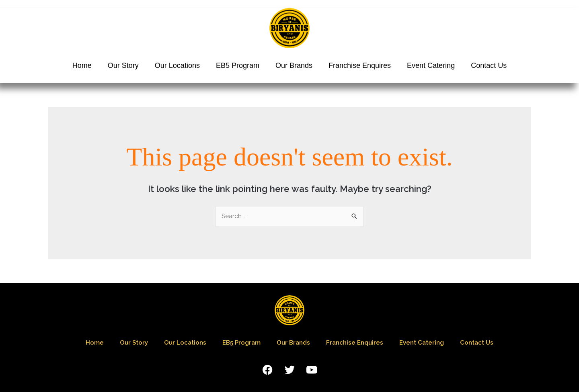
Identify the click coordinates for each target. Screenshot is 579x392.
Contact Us (489, 65)
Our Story (123, 65)
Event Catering (431, 65)
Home (82, 65)
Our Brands (294, 65)
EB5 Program (238, 65)
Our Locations (177, 65)
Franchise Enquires (360, 65)
